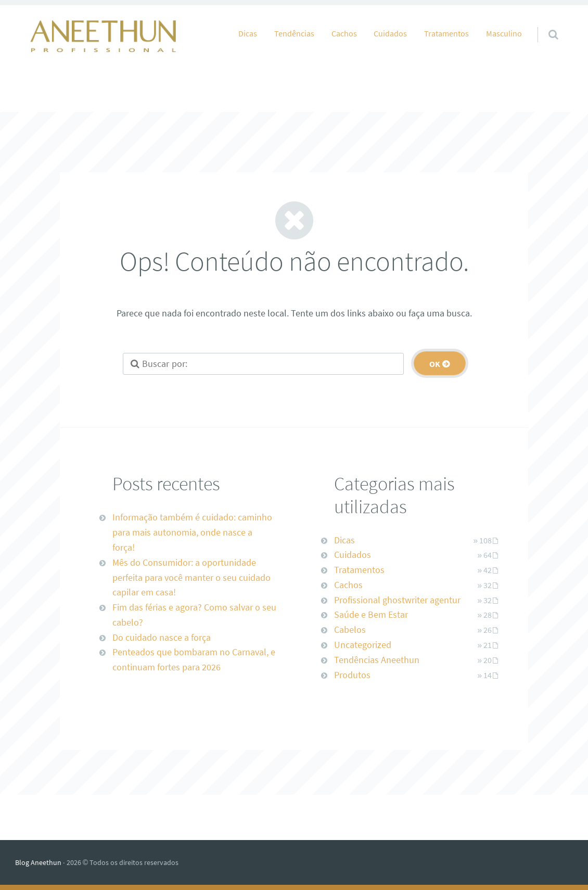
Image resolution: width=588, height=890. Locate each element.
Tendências (294, 33)
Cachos (344, 33)
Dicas (248, 33)
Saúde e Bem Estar (371, 614)
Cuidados (390, 33)
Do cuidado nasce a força (162, 637)
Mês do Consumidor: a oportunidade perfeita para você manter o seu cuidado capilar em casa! (191, 577)
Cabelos (350, 630)
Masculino (504, 33)
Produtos (352, 675)
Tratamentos (446, 33)
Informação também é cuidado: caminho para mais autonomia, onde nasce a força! (192, 532)
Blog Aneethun (38, 862)
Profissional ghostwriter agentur (397, 600)
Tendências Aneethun (377, 660)
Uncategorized (363, 645)
